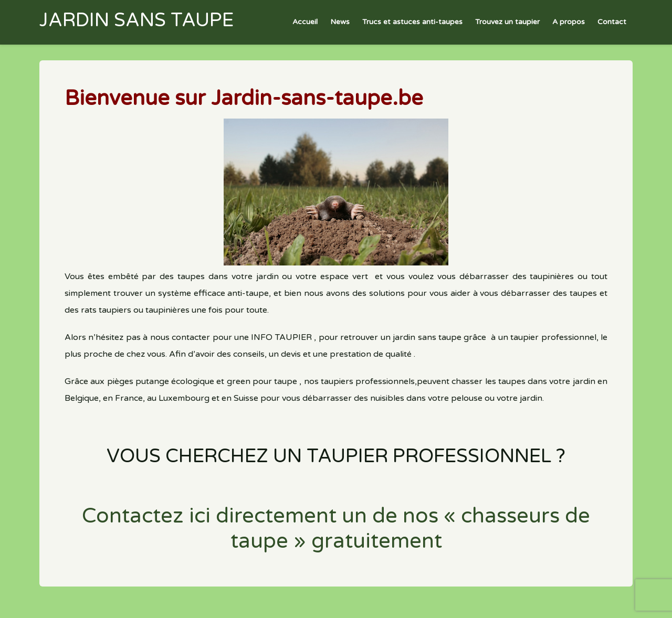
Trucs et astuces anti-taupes (412, 22)
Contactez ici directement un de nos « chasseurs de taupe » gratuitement (336, 528)
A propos (569, 22)
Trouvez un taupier (507, 22)
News (340, 22)
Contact (612, 22)
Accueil (305, 22)
